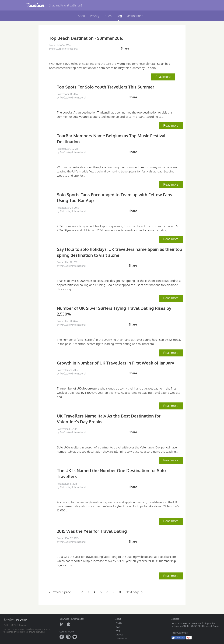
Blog (119, 16)
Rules (108, 16)
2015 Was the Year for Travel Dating (92, 531)
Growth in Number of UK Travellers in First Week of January (115, 363)
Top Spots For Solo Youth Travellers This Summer (106, 87)
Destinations (134, 16)
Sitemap (119, 635)
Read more (163, 77)
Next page (133, 592)
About (82, 16)
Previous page (61, 592)
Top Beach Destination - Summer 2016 (86, 38)
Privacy (95, 16)
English (22, 620)
